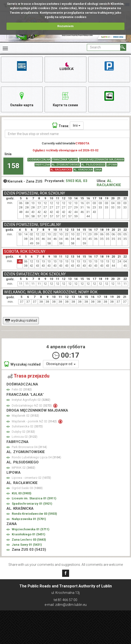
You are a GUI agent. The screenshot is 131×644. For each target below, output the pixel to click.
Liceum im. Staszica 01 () (34, 498)
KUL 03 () (22, 493)
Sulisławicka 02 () (27, 426)
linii (77, 125)
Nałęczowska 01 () (29, 519)
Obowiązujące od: (61, 364)
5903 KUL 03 (77, 181)
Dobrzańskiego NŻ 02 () (32, 405)
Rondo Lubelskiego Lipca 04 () (36, 457)
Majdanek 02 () (25, 416)
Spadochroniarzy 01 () (32, 504)
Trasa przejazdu (29, 376)
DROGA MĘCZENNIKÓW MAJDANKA (102, 160)
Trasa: (61, 125)
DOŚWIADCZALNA (39, 160)
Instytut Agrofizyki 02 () (31, 400)
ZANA (98, 170)
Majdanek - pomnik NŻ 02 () (35, 421)
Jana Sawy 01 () (27, 545)
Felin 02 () (22, 389)
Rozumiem (65, 26)
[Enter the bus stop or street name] (67, 134)
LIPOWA (112, 165)
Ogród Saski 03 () (27, 488)
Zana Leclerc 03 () (29, 540)
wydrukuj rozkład (21, 320)
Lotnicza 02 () (25, 437)
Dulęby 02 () (23, 432)
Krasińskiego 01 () (29, 534)
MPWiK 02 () (24, 468)
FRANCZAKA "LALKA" (65, 160)
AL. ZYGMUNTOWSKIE (66, 165)
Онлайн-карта (22, 99)
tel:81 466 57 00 (65, 600)
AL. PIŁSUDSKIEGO (93, 165)
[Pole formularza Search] (104, 47)
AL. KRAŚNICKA (83, 170)
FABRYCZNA (42, 165)
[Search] (123, 47)
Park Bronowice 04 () (29, 447)
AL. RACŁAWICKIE (61, 170)
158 (13, 166)
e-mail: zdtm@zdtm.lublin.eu (66, 605)
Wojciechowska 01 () (31, 529)
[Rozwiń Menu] (5, 48)
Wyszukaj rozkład (22, 364)
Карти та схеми (65, 99)
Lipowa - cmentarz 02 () (31, 478)
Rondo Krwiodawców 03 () (34, 514)
